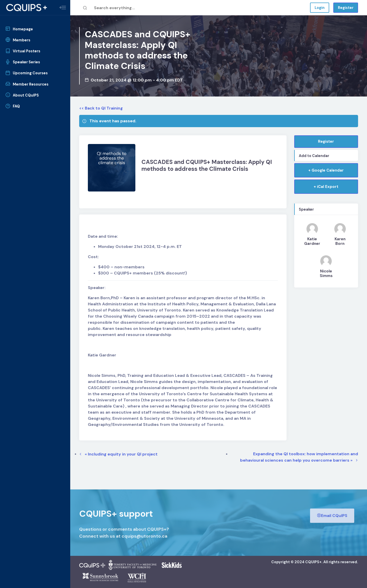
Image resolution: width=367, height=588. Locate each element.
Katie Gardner (312, 241)
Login (320, 8)
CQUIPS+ (313, 562)
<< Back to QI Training (101, 108)
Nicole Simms (326, 273)
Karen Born (340, 241)
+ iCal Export (326, 187)
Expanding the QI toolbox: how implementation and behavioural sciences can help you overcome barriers (299, 457)
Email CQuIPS (332, 524)
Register (346, 8)
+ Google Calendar (326, 170)
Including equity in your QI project (121, 454)
